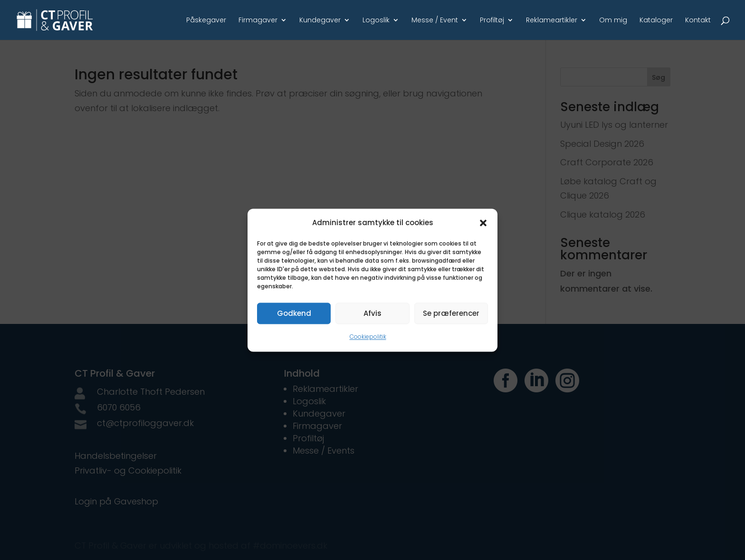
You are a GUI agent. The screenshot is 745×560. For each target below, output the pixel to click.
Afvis (372, 313)
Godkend (294, 313)
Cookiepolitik (368, 337)
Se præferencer (451, 313)
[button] (483, 223)
